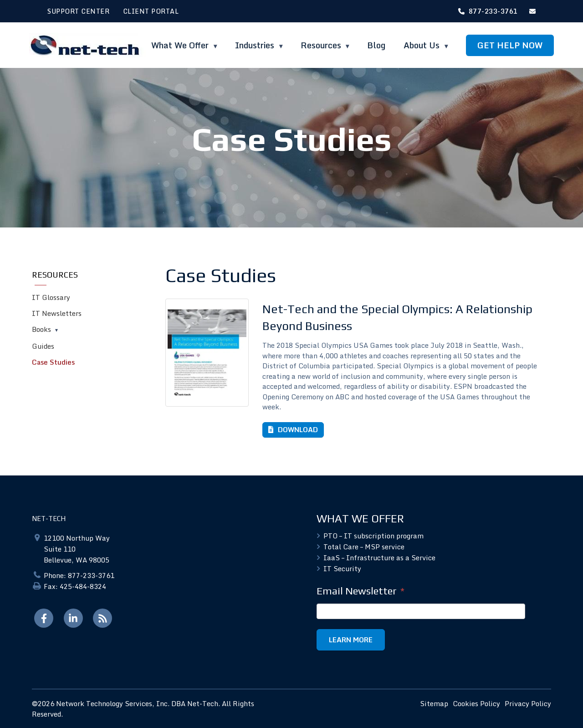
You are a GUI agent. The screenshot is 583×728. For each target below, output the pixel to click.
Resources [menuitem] (321, 45)
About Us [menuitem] (423, 45)
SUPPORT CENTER (78, 11)
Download (297, 429)
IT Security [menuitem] (342, 568)
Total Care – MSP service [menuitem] (364, 547)
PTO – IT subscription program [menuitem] (373, 536)
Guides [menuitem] (43, 346)
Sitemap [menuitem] (434, 703)
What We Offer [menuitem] (181, 45)
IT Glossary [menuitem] (51, 297)
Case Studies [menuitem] (53, 362)
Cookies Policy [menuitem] (476, 703)
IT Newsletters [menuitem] (57, 313)
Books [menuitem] (41, 329)
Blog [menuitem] (376, 45)
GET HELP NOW (510, 45)
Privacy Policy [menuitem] (528, 703)
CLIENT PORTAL (151, 11)
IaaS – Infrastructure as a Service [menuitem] (379, 558)
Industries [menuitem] (256, 45)
